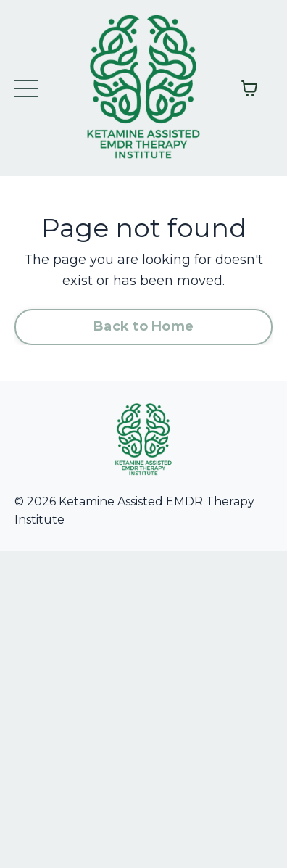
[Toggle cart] (249, 88)
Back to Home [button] (143, 326)
